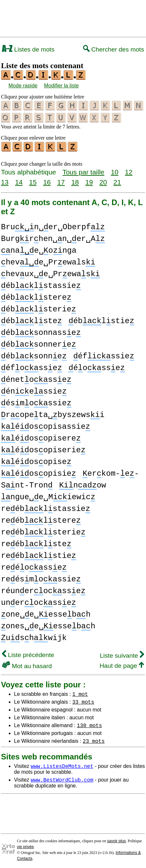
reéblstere (41, 520)
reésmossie (41, 578)
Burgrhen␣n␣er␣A (53, 238)
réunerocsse (43, 590)
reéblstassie (46, 508)
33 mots (83, 701)
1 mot (80, 693)
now (82, 484)
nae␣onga (39, 250)
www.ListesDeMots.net (62, 765)
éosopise (36, 461)
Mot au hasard (27, 665)
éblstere (36, 297)
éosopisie (38, 473)
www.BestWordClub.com (62, 779)
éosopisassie (46, 426)
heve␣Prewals (48, 261)
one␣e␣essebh (46, 614)
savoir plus (117, 840)
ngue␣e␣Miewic (48, 496)
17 (61, 181)
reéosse (34, 567)
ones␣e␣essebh (48, 625)
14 (19, 181)
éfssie (104, 355)
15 (33, 181)
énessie (34, 390)
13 (5, 181)
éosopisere (41, 437)
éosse (97, 367)
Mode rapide (23, 86)
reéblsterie (43, 531)
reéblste (36, 543)
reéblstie (38, 555)
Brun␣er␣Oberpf (53, 226)
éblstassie (41, 285)
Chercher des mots (114, 49)
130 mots (89, 724)
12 (129, 171)
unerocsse (39, 602)
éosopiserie (43, 449)
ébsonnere (38, 344)
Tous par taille (83, 171)
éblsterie (38, 308)
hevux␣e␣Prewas (51, 273)
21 (117, 181)
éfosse (31, 367)
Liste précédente (28, 654)
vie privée (25, 846)
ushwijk (34, 637)
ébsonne (34, 355)
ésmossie (36, 402)
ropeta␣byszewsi (53, 414)
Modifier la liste (61, 86)
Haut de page (122, 665)
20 (103, 181)
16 (47, 181)
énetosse (36, 379)
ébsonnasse (41, 332)
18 (75, 181)
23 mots (94, 740)
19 (89, 181)
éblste (31, 320)
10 (115, 171)
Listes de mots (28, 49)
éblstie (101, 320)
